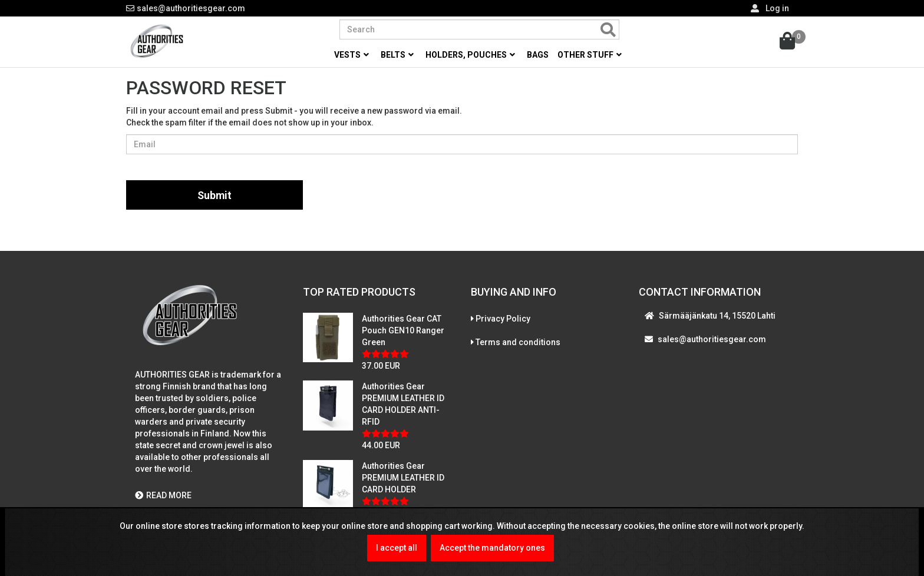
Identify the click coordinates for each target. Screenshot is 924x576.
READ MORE (163, 497)
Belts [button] (397, 55)
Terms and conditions (518, 343)
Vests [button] (352, 55)
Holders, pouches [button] (470, 55)
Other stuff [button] (590, 55)
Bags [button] (538, 55)
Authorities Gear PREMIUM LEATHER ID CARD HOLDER (403, 479)
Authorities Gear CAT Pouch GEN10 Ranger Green (403, 332)
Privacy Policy (503, 320)
